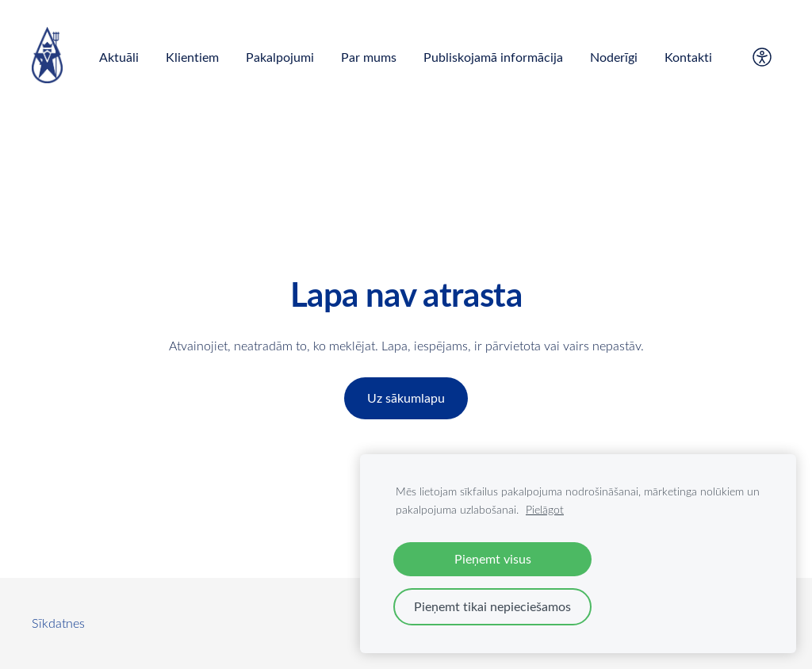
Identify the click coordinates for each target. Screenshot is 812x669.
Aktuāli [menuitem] (119, 57)
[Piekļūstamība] (762, 57)
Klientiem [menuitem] (192, 57)
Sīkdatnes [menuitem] (58, 623)
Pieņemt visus (493, 559)
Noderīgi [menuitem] (614, 57)
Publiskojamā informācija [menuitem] (493, 57)
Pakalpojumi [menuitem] (280, 57)
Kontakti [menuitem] (688, 57)
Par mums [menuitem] (369, 57)
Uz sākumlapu (406, 398)
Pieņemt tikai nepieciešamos (492, 606)
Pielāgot (545, 509)
